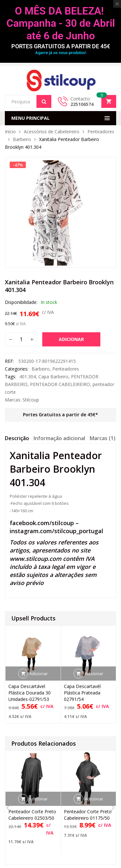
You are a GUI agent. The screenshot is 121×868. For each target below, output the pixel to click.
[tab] (17, 439)
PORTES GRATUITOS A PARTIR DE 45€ (61, 46)
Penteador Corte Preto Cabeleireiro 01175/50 (88, 815)
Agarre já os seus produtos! (61, 53)
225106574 (82, 104)
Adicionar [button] (39, 674)
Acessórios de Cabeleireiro (52, 132)
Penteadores (101, 132)
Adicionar (71, 339)
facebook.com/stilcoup (42, 523)
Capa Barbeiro (53, 377)
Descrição (17, 438)
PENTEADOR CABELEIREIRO (60, 384)
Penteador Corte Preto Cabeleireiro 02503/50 (32, 815)
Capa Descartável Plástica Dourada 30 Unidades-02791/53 (30, 693)
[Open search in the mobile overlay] (28, 101)
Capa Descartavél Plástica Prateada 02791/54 (82, 693)
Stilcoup (31, 400)
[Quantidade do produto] (21, 339)
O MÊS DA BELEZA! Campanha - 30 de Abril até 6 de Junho (61, 23)
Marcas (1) (103, 438)
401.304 (28, 377)
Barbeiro (22, 139)
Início (10, 132)
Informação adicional (59, 438)
